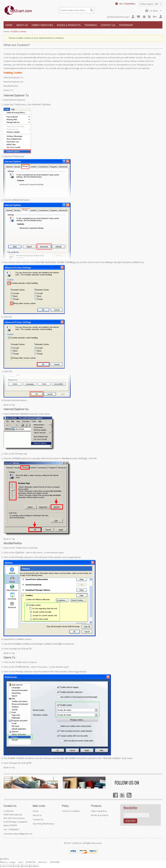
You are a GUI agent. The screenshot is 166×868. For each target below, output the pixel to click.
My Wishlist (139, 17)
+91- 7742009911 (12, 829)
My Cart (144, 17)
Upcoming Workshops (44, 824)
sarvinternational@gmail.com (18, 834)
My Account (133, 17)
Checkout (149, 17)
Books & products (100, 815)
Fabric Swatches (99, 811)
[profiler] (4, 859)
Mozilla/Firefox (11, 86)
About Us (37, 815)
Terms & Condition (71, 811)
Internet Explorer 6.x (13, 82)
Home (6, 31)
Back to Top (9, 405)
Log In (155, 17)
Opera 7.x (8, 90)
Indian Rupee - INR (149, 4)
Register (161, 17)
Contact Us (38, 819)
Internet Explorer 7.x (13, 77)
